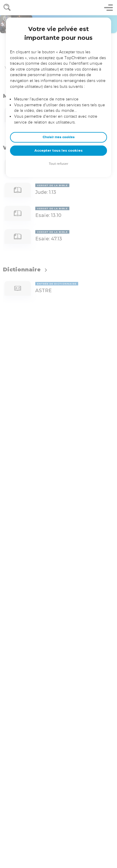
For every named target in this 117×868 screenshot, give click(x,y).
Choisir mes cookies (59, 137)
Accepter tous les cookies (58, 150)
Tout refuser (58, 164)
